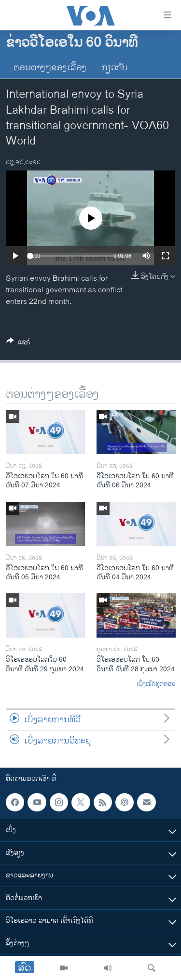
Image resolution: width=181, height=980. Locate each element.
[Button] (18, 344)
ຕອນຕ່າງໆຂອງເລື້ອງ (50, 68)
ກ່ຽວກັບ (115, 68)
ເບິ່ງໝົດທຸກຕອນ (156, 684)
